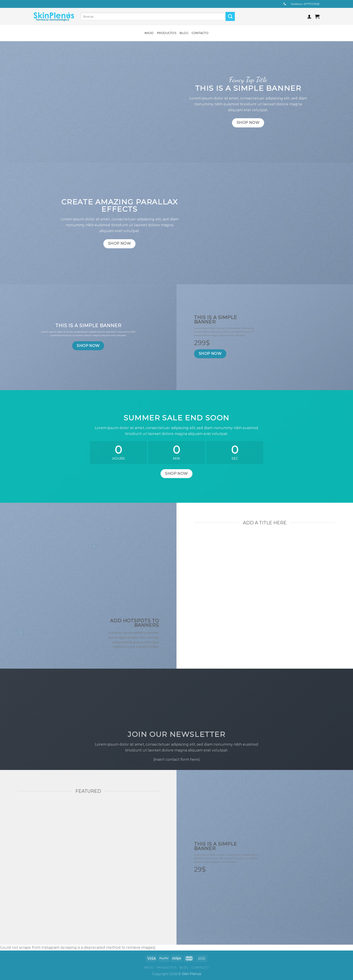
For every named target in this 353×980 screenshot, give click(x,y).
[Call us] (285, 4)
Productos (167, 33)
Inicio (149, 33)
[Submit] (230, 16)
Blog (184, 33)
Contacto (200, 33)
